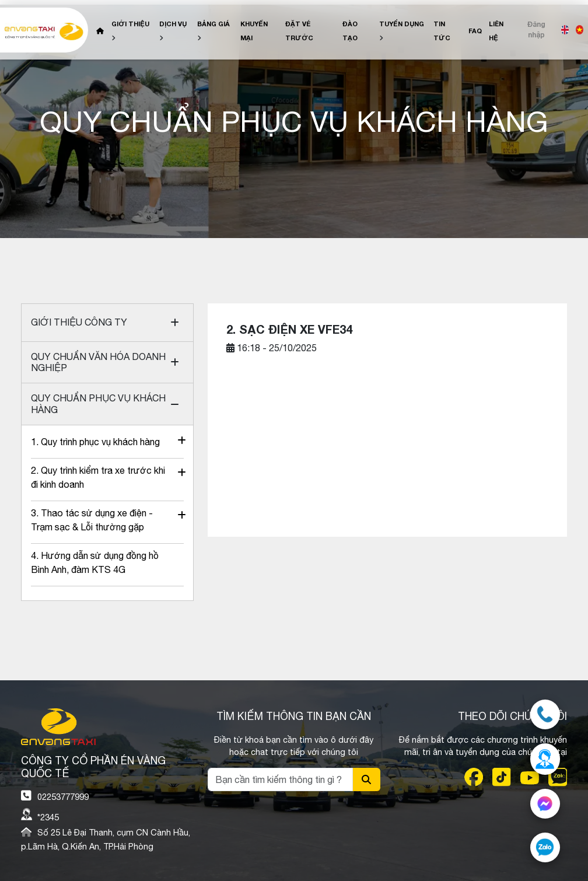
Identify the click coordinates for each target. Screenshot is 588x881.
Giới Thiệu (130, 24)
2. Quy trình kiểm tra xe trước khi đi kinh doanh (100, 477)
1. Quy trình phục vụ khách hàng (100, 441)
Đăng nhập (536, 29)
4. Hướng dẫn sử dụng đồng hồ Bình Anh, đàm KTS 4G (95, 562)
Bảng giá (213, 24)
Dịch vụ (173, 24)
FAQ (475, 31)
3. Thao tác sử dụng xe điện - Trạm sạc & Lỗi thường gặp (100, 520)
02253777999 (63, 797)
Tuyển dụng (402, 24)
